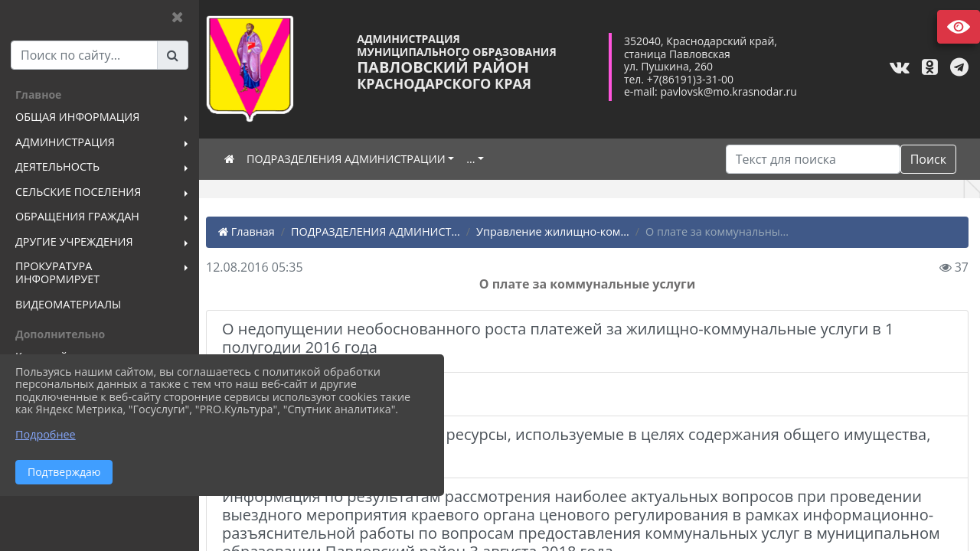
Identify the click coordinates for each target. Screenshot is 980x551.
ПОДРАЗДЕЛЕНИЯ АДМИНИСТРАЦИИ (351, 159)
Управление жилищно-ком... (557, 231)
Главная (251, 231)
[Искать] (813, 159)
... (475, 159)
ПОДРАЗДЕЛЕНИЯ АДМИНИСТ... (380, 231)
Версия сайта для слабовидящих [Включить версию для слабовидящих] (959, 27)
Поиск (928, 159)
